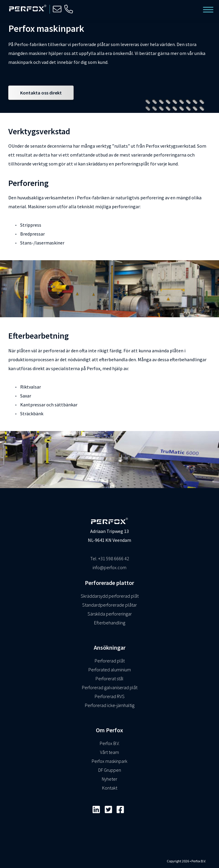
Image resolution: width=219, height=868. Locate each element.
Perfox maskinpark (109, 761)
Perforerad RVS (110, 696)
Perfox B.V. (110, 743)
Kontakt (110, 788)
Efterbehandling (110, 623)
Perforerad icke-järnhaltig (110, 705)
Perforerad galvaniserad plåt (110, 687)
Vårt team (109, 752)
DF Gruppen (110, 770)
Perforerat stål (109, 678)
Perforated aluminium (110, 670)
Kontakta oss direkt (41, 93)
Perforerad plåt (110, 661)
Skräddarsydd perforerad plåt (110, 596)
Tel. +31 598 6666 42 (110, 558)
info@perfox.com (109, 567)
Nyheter (109, 779)
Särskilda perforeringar (110, 614)
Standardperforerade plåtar (109, 605)
